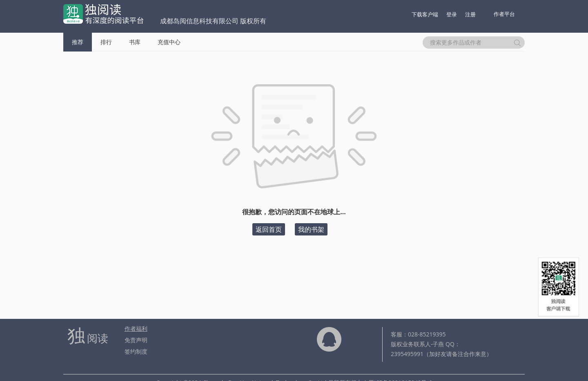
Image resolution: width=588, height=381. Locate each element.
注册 (470, 14)
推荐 (78, 42)
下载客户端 (425, 14)
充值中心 (169, 42)
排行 (106, 42)
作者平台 (504, 14)
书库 (135, 42)
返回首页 (269, 229)
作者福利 (136, 328)
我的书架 (311, 229)
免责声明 (136, 340)
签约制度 (136, 351)
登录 (452, 14)
